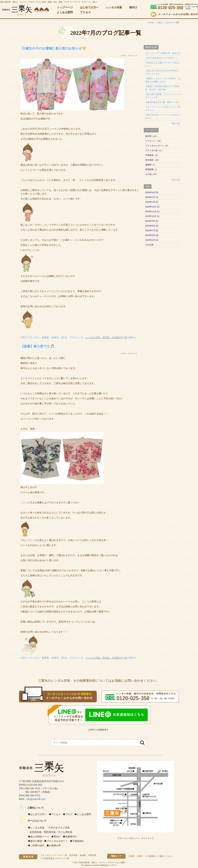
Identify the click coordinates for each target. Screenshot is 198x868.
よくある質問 (65, 12)
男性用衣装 (50, 832)
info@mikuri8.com (36, 799)
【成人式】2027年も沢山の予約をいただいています (162, 72)
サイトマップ (148, 838)
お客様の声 (55, 845)
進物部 (148, 165)
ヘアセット (150, 141)
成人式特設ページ (40, 837)
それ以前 (149, 245)
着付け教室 (36, 841)
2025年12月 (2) (152, 207)
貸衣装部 (149, 160)
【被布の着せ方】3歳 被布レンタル (162, 102)
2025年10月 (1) (152, 216)
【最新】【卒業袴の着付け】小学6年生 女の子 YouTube (162, 88)
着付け (133, 7)
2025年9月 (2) (152, 221)
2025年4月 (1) (152, 240)
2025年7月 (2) (152, 230)
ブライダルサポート (57, 841)
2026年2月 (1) (152, 197)
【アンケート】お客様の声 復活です (163, 53)
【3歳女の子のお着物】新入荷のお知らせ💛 (62, 48)
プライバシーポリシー (128, 838)
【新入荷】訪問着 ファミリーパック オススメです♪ (163, 96)
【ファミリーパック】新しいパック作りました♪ (163, 108)
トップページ (65, 7)
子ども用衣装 (65, 832)
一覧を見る (175, 123)
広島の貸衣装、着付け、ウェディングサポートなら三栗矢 (102, 863)
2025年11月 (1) (152, 211)
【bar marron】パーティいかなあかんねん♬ (163, 116)
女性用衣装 (36, 832)
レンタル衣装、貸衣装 (98, 337)
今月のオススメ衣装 (59, 828)
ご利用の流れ (37, 845)
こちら (24, 503)
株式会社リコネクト (109, 865)
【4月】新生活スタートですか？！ (161, 58)
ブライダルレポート (155, 146)
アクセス (85, 12)
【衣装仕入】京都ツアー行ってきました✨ (163, 64)
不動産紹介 (78, 841)
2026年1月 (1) (152, 202)
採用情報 (149, 169)
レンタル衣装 (114, 7)
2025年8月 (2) (152, 226)
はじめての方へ (89, 7)
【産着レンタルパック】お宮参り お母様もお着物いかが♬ (163, 80)
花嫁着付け (71, 837)
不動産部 (149, 155)
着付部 (148, 136)
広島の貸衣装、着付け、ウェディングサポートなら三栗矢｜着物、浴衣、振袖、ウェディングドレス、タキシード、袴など (49, 2)
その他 (148, 174)
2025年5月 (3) (152, 235)
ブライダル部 (151, 150)
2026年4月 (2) (152, 192)
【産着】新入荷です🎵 (42, 346)
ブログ (69, 814)
